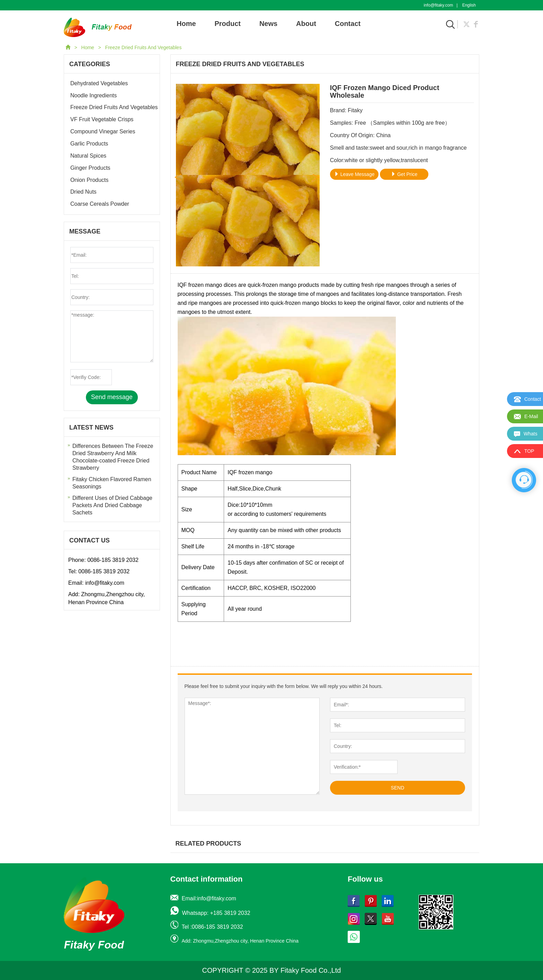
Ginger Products (90, 168)
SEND (397, 788)
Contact (348, 24)
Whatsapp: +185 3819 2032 (216, 913)
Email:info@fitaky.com (209, 898)
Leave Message (354, 174)
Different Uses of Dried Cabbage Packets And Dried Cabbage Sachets (112, 505)
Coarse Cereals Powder (100, 204)
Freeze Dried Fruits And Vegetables (143, 47)
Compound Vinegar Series (103, 131)
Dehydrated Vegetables (99, 83)
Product (228, 24)
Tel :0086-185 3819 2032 (212, 927)
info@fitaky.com (439, 5)
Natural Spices (88, 156)
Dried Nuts (83, 192)
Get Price (404, 174)
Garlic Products (89, 144)
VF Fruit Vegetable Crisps (102, 119)
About (306, 24)
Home (186, 24)
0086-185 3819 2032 (113, 560)
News (268, 24)
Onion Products (89, 180)
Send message (112, 397)
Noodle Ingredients (94, 95)
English (469, 5)
